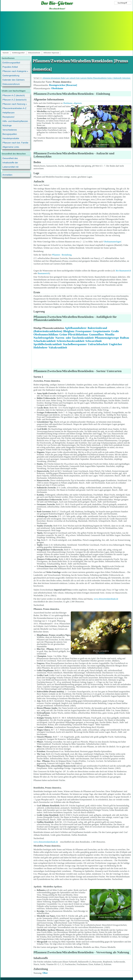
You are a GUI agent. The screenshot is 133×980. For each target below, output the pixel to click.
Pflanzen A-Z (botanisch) (14, 100)
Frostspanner (84, 331)
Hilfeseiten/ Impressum (51, 53)
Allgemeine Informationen (51, 78)
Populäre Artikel (10, 67)
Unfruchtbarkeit (98, 344)
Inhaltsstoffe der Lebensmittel (10, 163)
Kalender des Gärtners (14, 80)
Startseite (6, 53)
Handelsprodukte (11, 138)
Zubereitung (126, 78)
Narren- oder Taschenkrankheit (75, 338)
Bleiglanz (69, 331)
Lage (67, 78)
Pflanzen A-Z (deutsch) (14, 95)
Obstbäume (57, 88)
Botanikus (102, 146)
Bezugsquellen (10, 134)
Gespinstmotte (102, 331)
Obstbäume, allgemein (72, 103)
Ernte (78, 78)
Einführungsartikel (18, 53)
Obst (45, 973)
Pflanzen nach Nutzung (14, 104)
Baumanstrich (43, 273)
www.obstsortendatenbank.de (106, 599)
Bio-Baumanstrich (123, 271)
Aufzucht (72, 78)
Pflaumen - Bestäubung (62, 255)
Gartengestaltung (11, 76)
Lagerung (83, 78)
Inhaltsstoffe (117, 78)
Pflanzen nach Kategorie (14, 71)
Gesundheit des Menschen (10, 159)
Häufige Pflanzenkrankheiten (97, 78)
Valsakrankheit (58, 347)
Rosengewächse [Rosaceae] (63, 85)
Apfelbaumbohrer (76, 328)
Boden (63, 78)
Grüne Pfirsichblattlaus (74, 334)
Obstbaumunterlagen (112, 242)
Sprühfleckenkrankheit (48, 344)
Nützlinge (7, 126)
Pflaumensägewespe (107, 338)
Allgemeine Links (11, 147)
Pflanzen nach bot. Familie (15, 143)
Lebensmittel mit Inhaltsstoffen (10, 167)
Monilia (110, 334)
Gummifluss (96, 334)
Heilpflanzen (9, 113)
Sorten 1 (110, 78)
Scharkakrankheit (45, 341)
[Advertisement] (67, 31)
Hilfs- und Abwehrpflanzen (15, 121)
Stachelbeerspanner (75, 344)
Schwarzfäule (94, 341)
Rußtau (124, 338)
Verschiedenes (10, 130)
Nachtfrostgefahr (44, 338)
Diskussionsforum (34, 53)
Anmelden (7, 175)
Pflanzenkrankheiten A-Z (14, 108)
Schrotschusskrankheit (71, 341)
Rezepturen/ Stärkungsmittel (10, 117)
